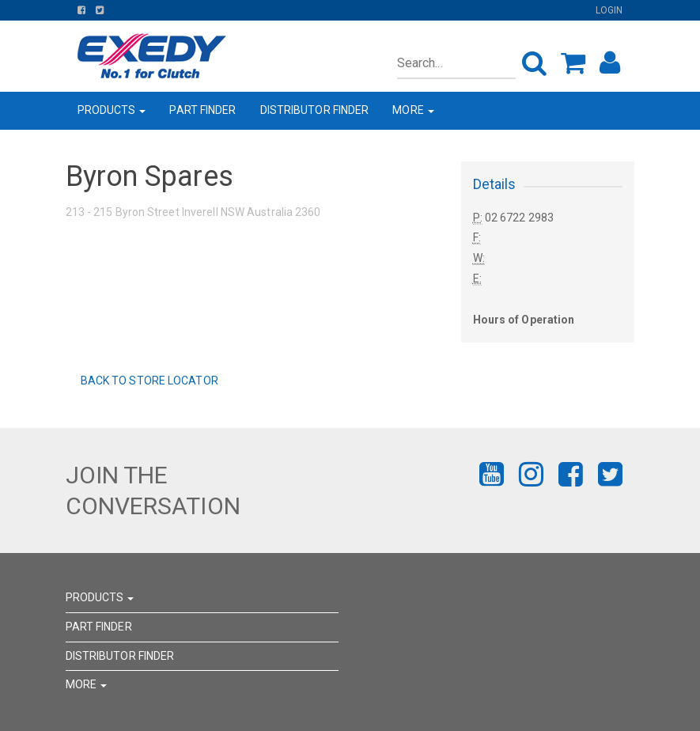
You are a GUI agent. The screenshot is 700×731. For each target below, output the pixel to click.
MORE (413, 110)
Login (609, 10)
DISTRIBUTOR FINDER (315, 110)
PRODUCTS (112, 110)
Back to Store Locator (148, 381)
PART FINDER (202, 110)
